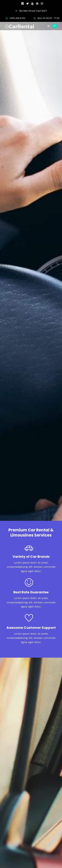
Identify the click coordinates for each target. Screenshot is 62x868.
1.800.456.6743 (15, 18)
